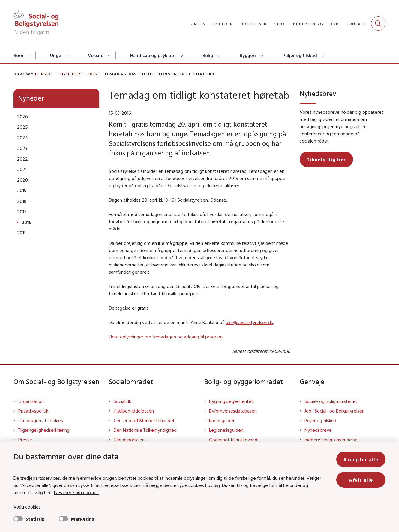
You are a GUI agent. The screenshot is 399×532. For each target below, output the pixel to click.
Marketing (83, 519)
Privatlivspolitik (33, 411)
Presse (25, 440)
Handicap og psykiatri (153, 55)
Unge (56, 55)
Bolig (208, 55)
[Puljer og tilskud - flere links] (323, 55)
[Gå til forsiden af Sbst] (36, 23)
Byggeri (248, 55)
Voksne (96, 55)
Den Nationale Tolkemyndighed (145, 430)
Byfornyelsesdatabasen (233, 411)
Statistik (35, 519)
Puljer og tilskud (300, 55)
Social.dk (122, 401)
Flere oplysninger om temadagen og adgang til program (166, 337)
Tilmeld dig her (326, 159)
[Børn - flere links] (30, 55)
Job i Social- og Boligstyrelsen (334, 411)
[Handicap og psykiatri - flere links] (182, 55)
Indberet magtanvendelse (331, 440)
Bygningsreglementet (231, 401)
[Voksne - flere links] (110, 55)
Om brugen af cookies (41, 420)
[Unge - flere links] (67, 55)
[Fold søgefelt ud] (378, 23)
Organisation (31, 401)
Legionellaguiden (226, 430)
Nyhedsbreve (318, 430)
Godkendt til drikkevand (233, 440)
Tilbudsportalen (129, 440)
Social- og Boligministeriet (331, 401)
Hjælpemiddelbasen (134, 411)
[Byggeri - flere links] (262, 55)
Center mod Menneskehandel (144, 420)
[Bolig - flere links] (219, 55)
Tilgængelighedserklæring (44, 430)
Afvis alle (361, 480)
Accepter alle (361, 459)
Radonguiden (222, 420)
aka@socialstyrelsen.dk (249, 322)
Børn (18, 55)
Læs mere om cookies (76, 492)
